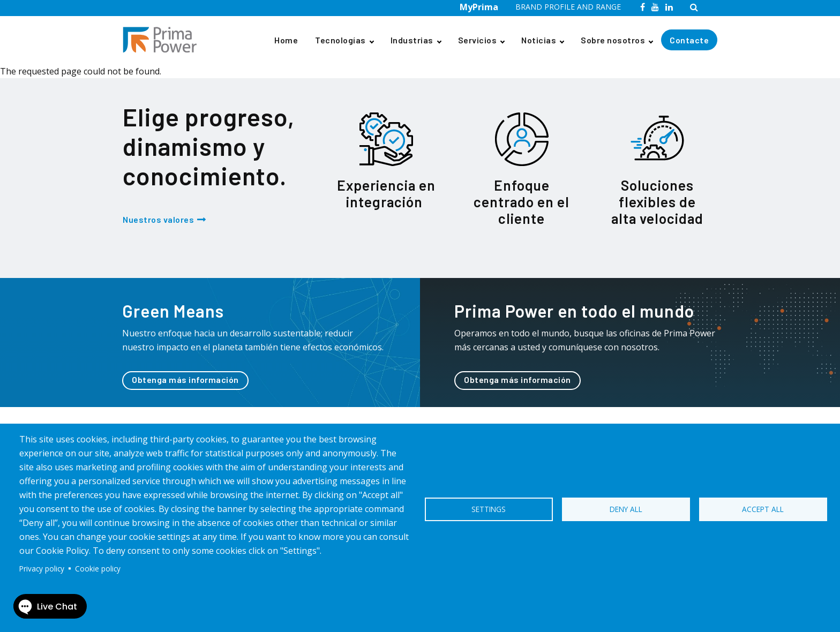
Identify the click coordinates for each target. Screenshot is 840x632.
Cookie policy (98, 569)
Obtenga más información (185, 379)
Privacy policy (42, 569)
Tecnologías (340, 40)
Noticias (539, 40)
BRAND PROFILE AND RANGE (568, 7)
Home (286, 40)
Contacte (689, 40)
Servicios (478, 40)
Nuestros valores (158, 219)
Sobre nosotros (613, 40)
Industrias (412, 40)
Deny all (626, 509)
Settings (489, 509)
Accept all (763, 509)
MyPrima (479, 7)
